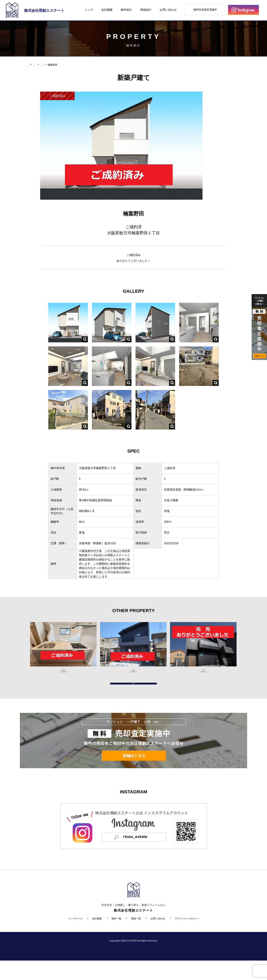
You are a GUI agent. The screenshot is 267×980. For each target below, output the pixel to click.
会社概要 (107, 10)
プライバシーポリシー (187, 938)
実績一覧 (136, 938)
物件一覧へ (133, 699)
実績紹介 (146, 10)
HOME (31, 65)
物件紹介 (126, 10)
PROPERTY (46, 65)
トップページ (75, 938)
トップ (89, 10)
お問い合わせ (168, 10)
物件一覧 (116, 938)
